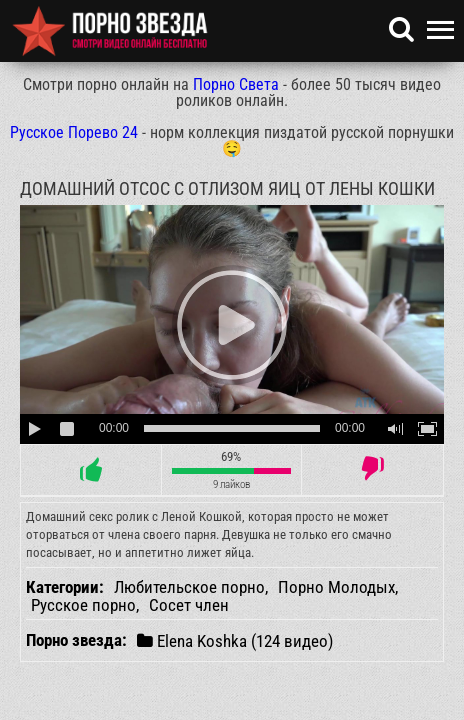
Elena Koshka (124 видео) (235, 640)
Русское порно (83, 605)
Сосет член (189, 605)
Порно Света (236, 84)
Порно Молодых (336, 587)
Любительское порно (189, 587)
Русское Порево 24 (74, 132)
